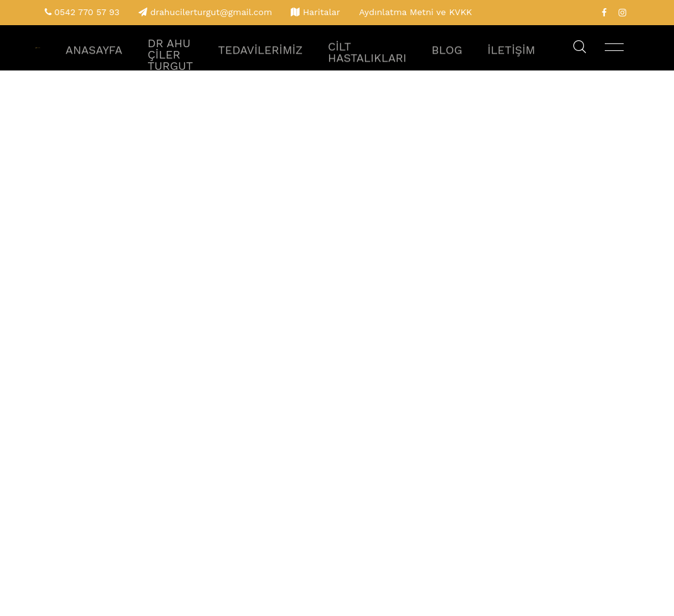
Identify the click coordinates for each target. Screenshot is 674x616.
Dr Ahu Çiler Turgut (227, 60)
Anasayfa (162, 60)
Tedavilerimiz (303, 60)
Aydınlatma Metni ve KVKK (415, 12)
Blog (459, 60)
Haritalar (321, 12)
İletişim (514, 60)
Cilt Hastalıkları (391, 60)
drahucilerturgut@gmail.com (211, 12)
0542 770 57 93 (87, 12)
